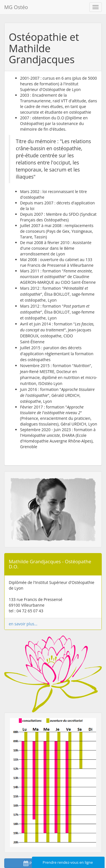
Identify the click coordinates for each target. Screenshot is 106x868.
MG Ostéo (16, 7)
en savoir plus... (23, 624)
